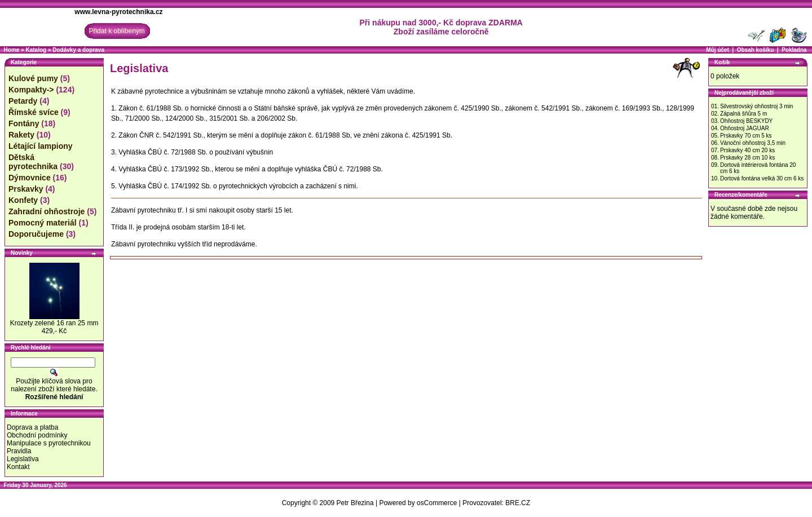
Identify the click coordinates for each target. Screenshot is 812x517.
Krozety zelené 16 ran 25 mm (54, 323)
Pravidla (19, 451)
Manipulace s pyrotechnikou (49, 443)
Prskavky (26, 189)
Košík (722, 62)
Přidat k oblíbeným (116, 31)
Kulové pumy (33, 78)
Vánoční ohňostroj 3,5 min (753, 143)
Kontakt (18, 467)
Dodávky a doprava (78, 50)
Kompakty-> (31, 90)
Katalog (36, 50)
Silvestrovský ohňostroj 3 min (757, 106)
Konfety (23, 200)
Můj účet (718, 50)
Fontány (24, 123)
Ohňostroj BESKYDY (746, 121)
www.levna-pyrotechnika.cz (118, 12)
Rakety (21, 135)
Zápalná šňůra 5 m (743, 114)
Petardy (23, 101)
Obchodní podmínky (37, 435)
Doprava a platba (32, 427)
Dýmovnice (30, 178)
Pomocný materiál (43, 223)
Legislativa (23, 459)
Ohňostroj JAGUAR (745, 128)
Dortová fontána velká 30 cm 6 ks (762, 178)
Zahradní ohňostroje (47, 211)
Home (12, 50)
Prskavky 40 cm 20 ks (747, 150)
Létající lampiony (41, 146)
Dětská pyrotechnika (33, 162)
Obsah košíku (756, 50)
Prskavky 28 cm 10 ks (747, 158)
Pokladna (794, 50)
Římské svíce (34, 112)
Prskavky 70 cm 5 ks (746, 136)
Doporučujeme (36, 234)
